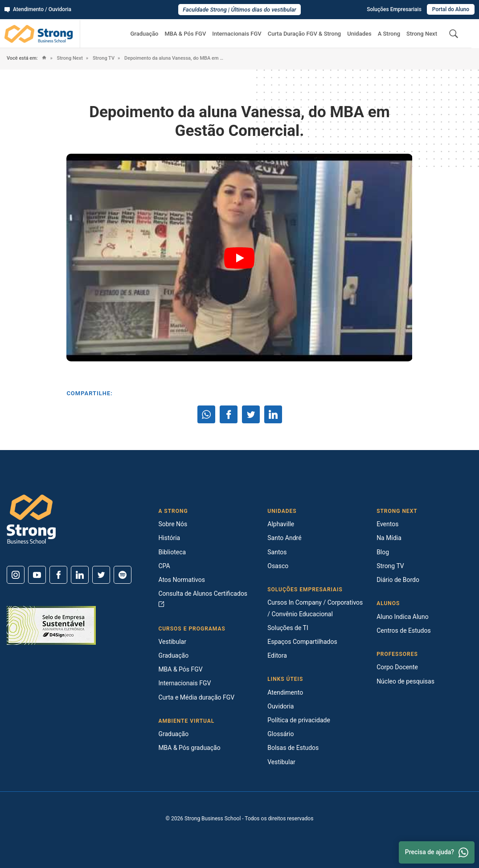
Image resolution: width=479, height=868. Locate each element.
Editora (277, 655)
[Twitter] (101, 575)
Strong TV (103, 58)
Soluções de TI (288, 628)
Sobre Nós (173, 524)
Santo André (284, 538)
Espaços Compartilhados (302, 642)
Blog (383, 552)
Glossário (280, 734)
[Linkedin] (80, 575)
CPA (164, 566)
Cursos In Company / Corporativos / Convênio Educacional (315, 608)
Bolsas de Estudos (293, 748)
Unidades (359, 34)
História (169, 538)
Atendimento (285, 692)
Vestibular (172, 642)
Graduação (144, 34)
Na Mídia (389, 538)
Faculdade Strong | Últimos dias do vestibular (239, 10)
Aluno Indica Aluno (403, 617)
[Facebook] (58, 575)
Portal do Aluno (451, 9)
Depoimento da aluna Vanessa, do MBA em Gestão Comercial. (174, 58)
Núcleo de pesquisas (405, 681)
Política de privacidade (299, 720)
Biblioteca (172, 552)
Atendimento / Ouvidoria (38, 9)
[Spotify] (123, 575)
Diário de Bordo (398, 580)
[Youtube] (37, 575)
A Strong (389, 34)
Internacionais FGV (237, 34)
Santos (277, 552)
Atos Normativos (182, 580)
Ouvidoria (280, 706)
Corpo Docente (397, 667)
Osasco (278, 566)
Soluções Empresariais (394, 9)
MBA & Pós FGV (185, 34)
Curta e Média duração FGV (196, 697)
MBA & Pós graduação (189, 748)
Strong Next (422, 34)
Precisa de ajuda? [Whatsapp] (437, 852)
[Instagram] (16, 575)
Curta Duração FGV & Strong (305, 34)
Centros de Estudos (404, 631)
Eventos (387, 524)
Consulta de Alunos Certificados (203, 599)
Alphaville (281, 524)
